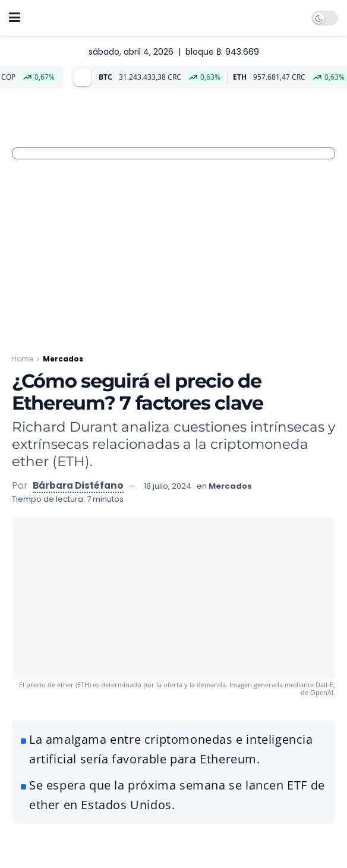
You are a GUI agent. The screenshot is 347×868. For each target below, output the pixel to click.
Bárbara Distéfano (78, 485)
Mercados (63, 359)
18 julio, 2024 (168, 486)
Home (23, 359)
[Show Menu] (15, 18)
